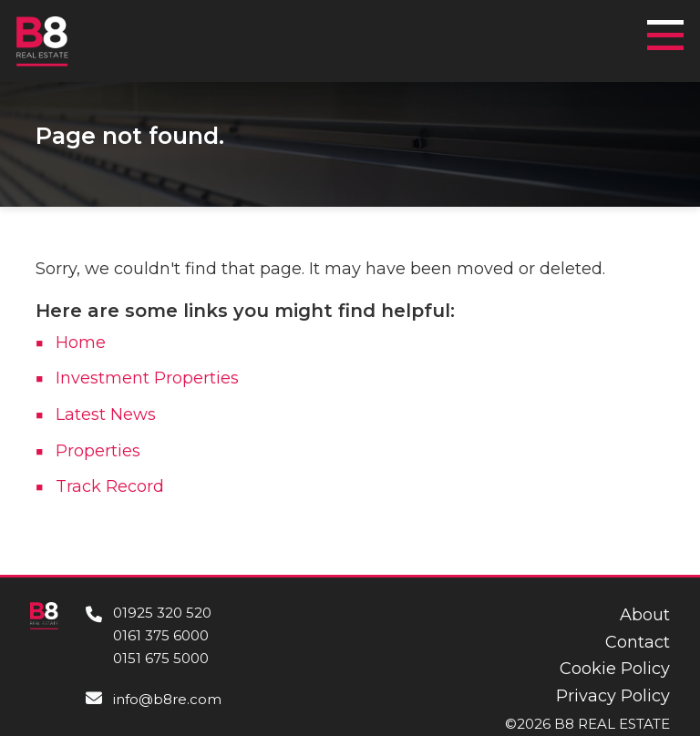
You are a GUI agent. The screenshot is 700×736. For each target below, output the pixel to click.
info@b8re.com (167, 699)
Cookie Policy (615, 669)
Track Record (110, 486)
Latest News (106, 414)
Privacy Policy (613, 696)
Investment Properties (147, 378)
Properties (98, 451)
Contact (638, 642)
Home (81, 342)
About (645, 615)
